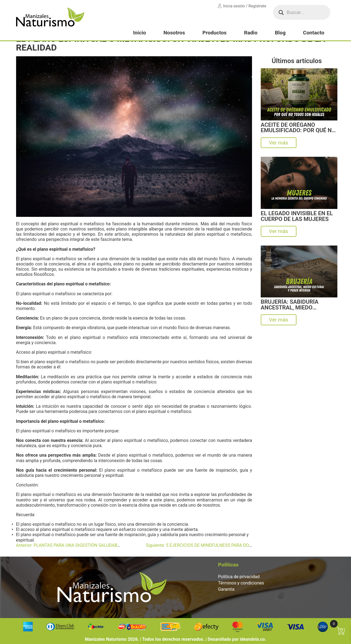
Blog (280, 33)
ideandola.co (252, 639)
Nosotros (174, 33)
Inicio (139, 33)
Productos (214, 33)
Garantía (226, 589)
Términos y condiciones (241, 583)
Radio (251, 33)
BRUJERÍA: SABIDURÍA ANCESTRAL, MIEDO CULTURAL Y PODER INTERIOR (289, 305)
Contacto (314, 33)
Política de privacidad (239, 577)
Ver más (278, 143)
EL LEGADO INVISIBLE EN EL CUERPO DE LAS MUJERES (297, 216)
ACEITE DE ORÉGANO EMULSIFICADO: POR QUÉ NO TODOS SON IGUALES (298, 128)
